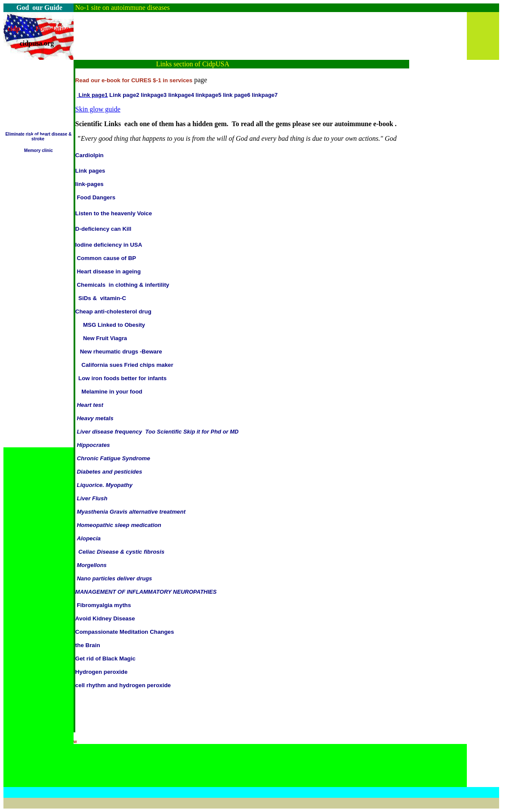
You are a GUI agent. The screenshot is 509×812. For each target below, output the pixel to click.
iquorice (91, 485)
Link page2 (124, 95)
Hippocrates (93, 445)
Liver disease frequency (109, 432)
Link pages (90, 171)
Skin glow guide (98, 109)
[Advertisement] (230, 31)
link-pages (89, 184)
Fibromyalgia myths (104, 605)
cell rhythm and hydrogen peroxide (123, 685)
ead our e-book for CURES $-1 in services (136, 80)
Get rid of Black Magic (105, 659)
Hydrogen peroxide (101, 672)
